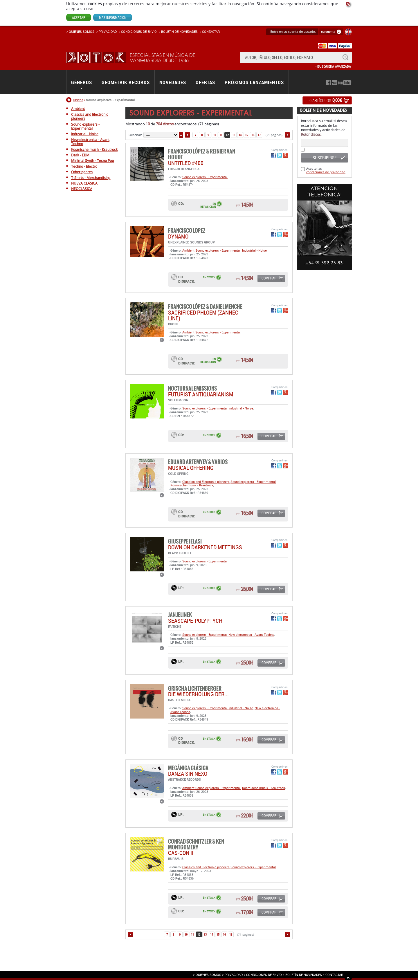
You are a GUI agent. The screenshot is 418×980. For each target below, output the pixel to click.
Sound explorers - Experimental (205, 177)
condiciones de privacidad (326, 172)
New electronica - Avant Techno (251, 635)
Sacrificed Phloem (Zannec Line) (203, 315)
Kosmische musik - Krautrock (192, 485)
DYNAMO (178, 236)
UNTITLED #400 (186, 163)
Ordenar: (135, 135)
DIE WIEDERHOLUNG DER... (198, 694)
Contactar (211, 31)
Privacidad (108, 31)
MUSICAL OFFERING (191, 468)
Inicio (70, 100)
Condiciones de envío (264, 975)
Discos (78, 100)
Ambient (189, 250)
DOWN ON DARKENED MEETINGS (205, 547)
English (348, 32)
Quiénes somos (82, 31)
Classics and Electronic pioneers (206, 482)
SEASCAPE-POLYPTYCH (195, 621)
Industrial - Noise (254, 250)
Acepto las (326, 170)
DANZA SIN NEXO (188, 774)
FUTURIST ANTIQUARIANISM (201, 394)
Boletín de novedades (179, 31)
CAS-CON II (181, 853)
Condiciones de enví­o (139, 31)
